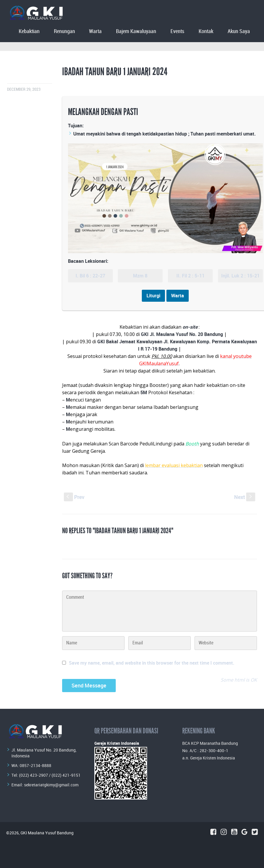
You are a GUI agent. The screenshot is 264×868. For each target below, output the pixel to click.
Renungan (64, 31)
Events (177, 31)
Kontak (206, 31)
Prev (74, 497)
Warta (95, 31)
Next (245, 497)
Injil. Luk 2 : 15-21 (240, 276)
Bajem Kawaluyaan (136, 31)
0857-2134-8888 (35, 765)
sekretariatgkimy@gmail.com (51, 785)
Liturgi (153, 296)
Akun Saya (239, 31)
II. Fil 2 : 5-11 (190, 276)
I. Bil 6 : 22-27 (90, 276)
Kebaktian (29, 31)
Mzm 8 (140, 276)
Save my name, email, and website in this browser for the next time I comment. (152, 663)
